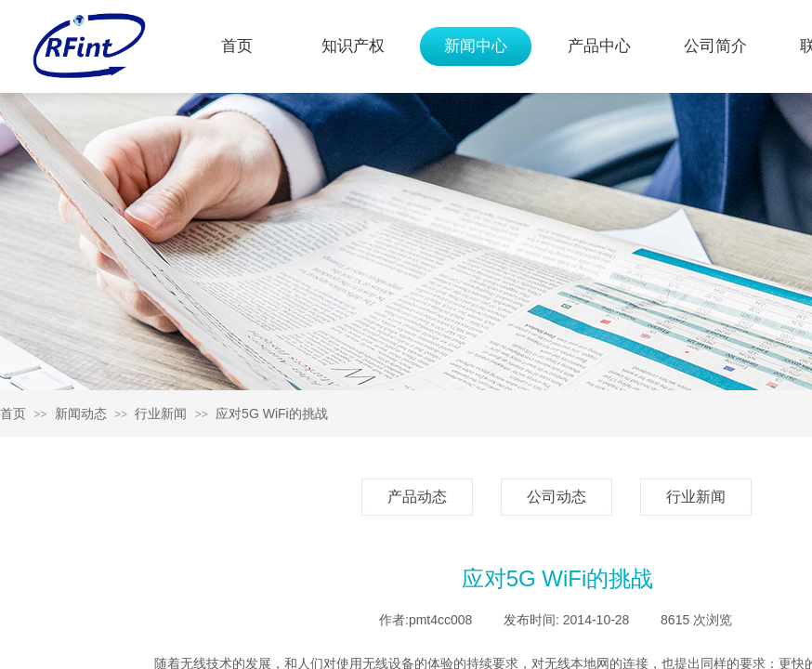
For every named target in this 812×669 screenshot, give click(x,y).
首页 (237, 46)
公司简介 (715, 46)
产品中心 (599, 46)
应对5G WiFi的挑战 (272, 413)
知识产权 (353, 46)
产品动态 (417, 497)
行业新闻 (161, 413)
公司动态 (557, 497)
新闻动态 (81, 413)
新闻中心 (476, 46)
